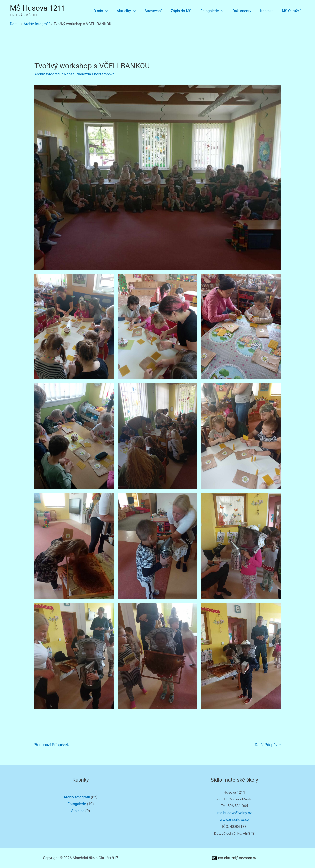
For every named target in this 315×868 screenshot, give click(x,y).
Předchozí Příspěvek (49, 745)
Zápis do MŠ (188, 11)
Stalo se (78, 811)
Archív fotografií (47, 74)
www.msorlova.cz (234, 820)
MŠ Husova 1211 (38, 8)
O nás (113, 11)
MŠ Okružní (292, 11)
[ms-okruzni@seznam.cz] (234, 858)
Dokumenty (246, 11)
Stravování (162, 11)
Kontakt (269, 11)
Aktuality (137, 11)
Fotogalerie (218, 11)
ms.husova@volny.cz (235, 813)
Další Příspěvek (271, 745)
